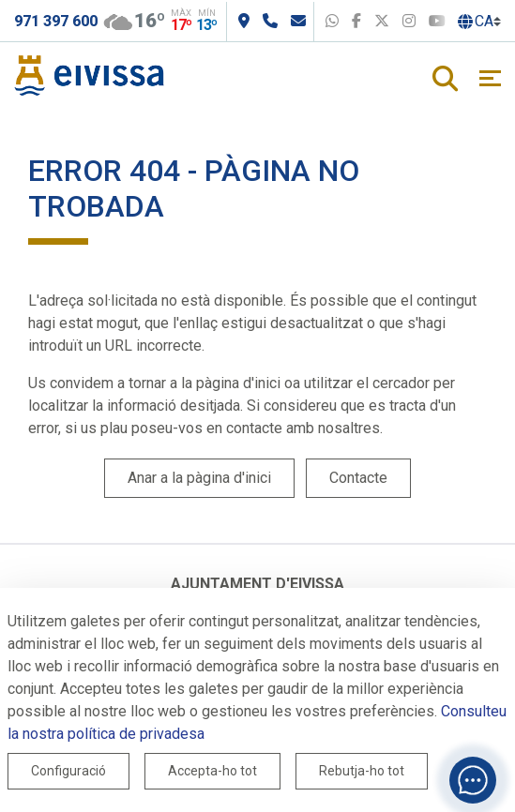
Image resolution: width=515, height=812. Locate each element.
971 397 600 (56, 21)
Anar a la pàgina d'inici (199, 478)
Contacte (358, 478)
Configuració (68, 771)
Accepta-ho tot (212, 771)
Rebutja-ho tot (362, 771)
